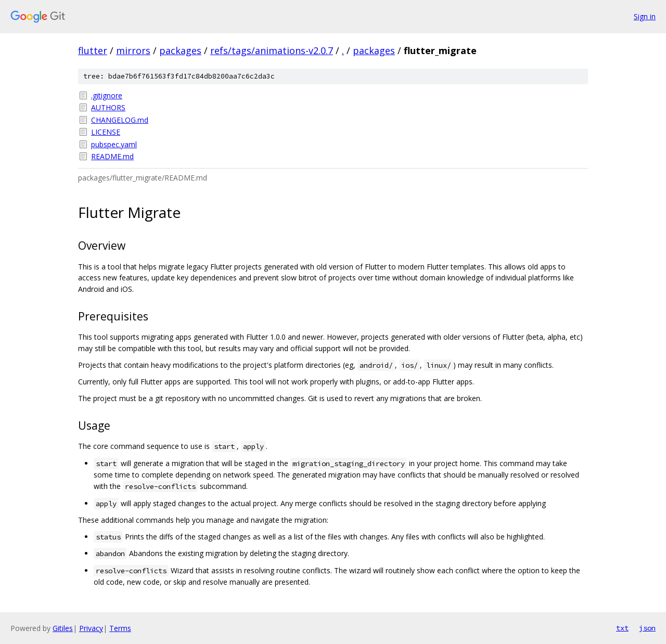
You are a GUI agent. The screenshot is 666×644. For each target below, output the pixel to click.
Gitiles (63, 628)
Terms (120, 628)
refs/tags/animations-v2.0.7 (272, 50)
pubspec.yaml (114, 144)
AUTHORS (108, 107)
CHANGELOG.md (120, 120)
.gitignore (107, 95)
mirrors (133, 50)
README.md (112, 156)
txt (622, 628)
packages (180, 50)
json (647, 628)
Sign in (645, 16)
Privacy (91, 628)
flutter (93, 50)
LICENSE (106, 132)
